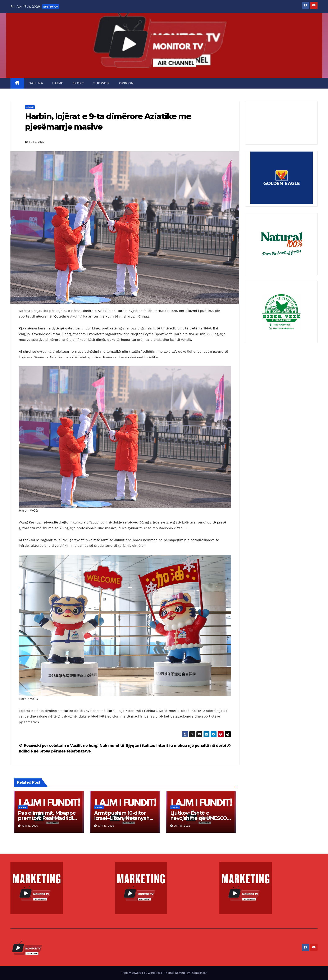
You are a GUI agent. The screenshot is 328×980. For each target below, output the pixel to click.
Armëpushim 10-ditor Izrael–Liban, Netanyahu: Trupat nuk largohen (124, 818)
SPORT (78, 83)
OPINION (126, 83)
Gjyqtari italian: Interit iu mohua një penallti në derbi (178, 745)
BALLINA (36, 83)
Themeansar (198, 973)
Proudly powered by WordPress (142, 973)
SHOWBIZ (102, 83)
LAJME (58, 83)
